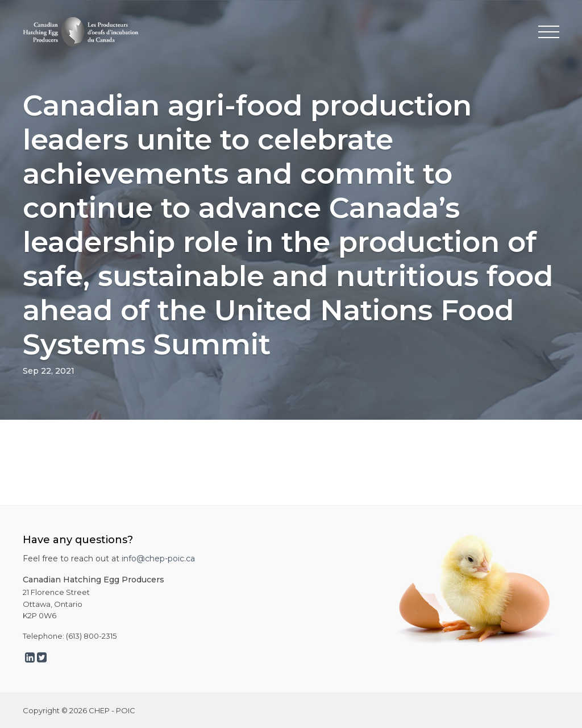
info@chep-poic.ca (158, 559)
